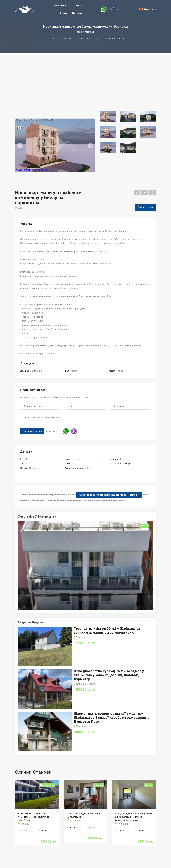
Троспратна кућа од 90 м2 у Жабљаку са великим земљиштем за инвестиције (107, 631)
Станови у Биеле (115, 38)
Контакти (77, 13)
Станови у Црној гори (60, 38)
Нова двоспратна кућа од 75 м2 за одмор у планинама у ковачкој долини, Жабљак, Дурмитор (109, 675)
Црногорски (150, 9)
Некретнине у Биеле (89, 38)
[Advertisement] (85, 76)
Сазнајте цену (145, 207)
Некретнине (59, 5)
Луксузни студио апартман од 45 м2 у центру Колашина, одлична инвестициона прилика (134, 817)
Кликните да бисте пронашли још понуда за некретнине (109, 495)
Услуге (64, 13)
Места (79, 5)
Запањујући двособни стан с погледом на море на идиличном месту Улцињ (34, 817)
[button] (21, 145)
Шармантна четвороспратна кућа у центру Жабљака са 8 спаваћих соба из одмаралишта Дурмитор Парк (112, 718)
